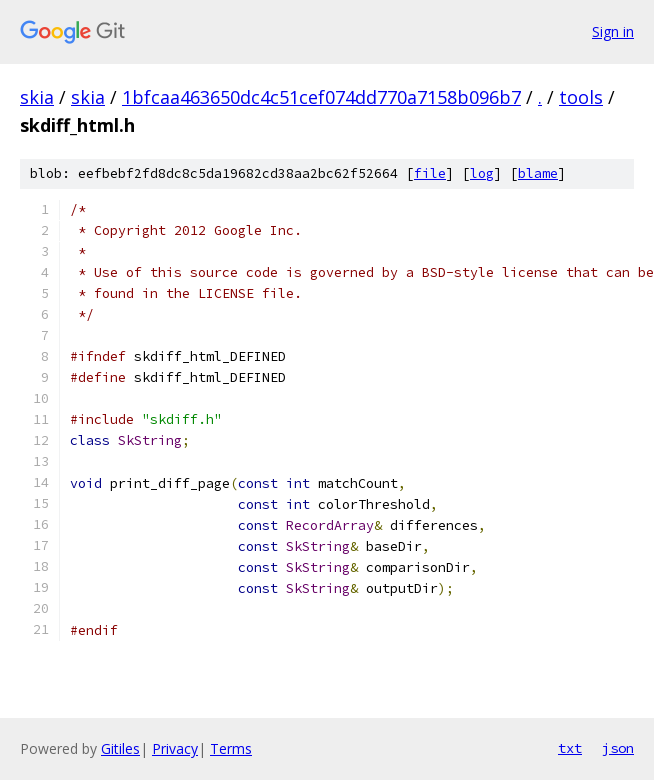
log (482, 173)
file (430, 173)
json (618, 748)
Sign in (613, 31)
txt (570, 748)
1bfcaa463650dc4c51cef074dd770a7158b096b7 (321, 97)
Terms (231, 748)
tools (581, 97)
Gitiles (120, 748)
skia (37, 97)
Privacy (175, 748)
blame (538, 173)
